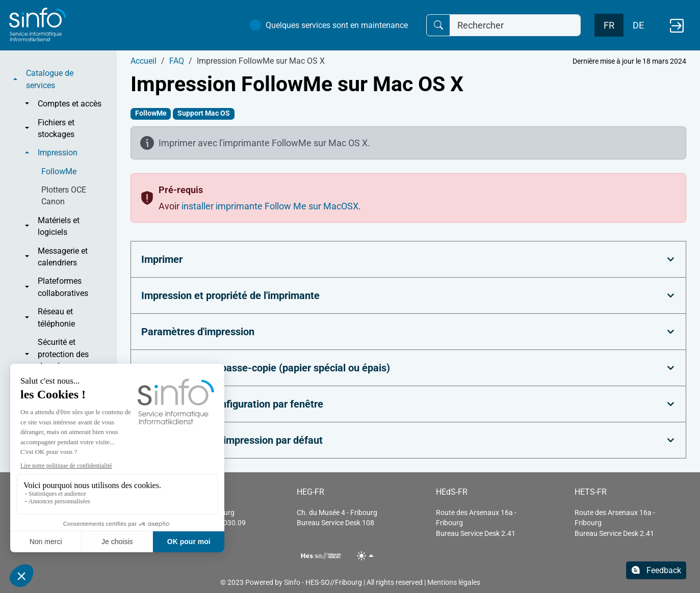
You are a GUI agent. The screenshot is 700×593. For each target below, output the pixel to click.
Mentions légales (454, 582)
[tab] (408, 259)
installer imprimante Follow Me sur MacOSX (270, 206)
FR (609, 25)
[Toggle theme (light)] (365, 556)
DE (638, 25)
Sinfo (292, 582)
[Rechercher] (515, 25)
